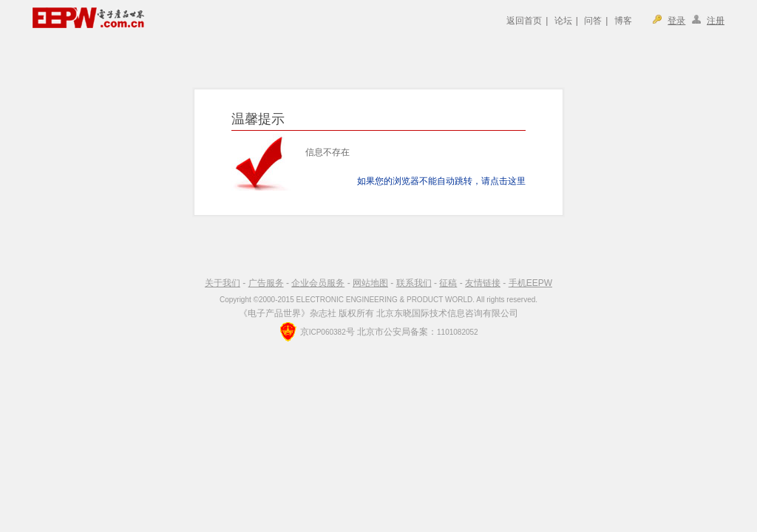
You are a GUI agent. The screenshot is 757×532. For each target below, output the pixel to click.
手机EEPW (530, 283)
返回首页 (524, 21)
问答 (593, 21)
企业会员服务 (318, 283)
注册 (716, 21)
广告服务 (266, 283)
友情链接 (483, 283)
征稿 (448, 283)
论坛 (563, 21)
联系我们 (414, 283)
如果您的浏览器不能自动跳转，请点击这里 (441, 181)
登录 (676, 21)
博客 (623, 21)
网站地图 (370, 283)
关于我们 (223, 283)
